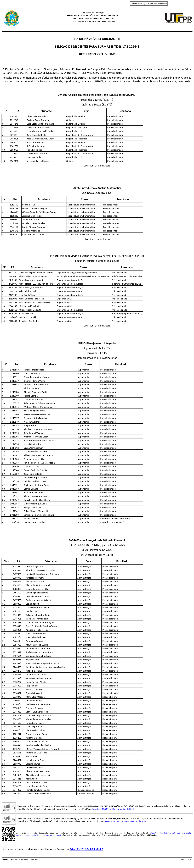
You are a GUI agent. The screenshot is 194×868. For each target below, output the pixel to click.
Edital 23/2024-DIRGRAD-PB (86, 849)
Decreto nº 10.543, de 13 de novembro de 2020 (113, 809)
